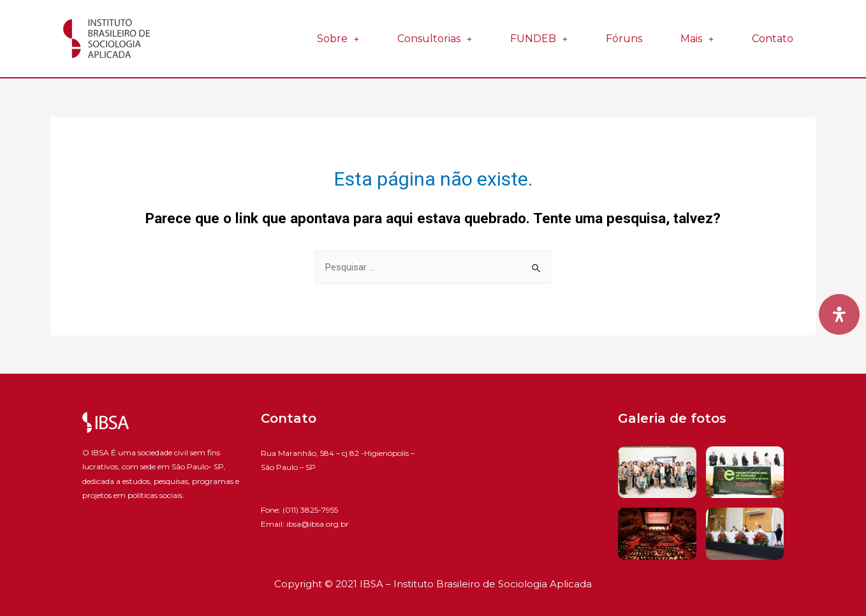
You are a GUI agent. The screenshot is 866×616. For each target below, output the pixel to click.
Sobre (338, 39)
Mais (697, 39)
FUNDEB (539, 39)
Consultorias (435, 39)
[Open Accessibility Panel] (839, 314)
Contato (773, 39)
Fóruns (624, 39)
